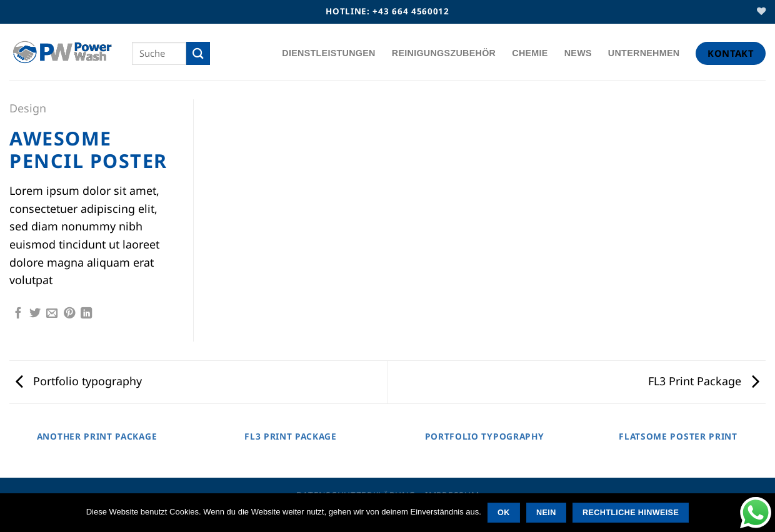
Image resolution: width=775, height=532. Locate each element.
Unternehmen (644, 53)
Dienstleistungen (328, 53)
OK (504, 513)
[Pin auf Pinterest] (69, 314)
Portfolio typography (79, 381)
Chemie (530, 53)
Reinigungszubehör (444, 53)
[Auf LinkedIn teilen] (86, 314)
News (578, 53)
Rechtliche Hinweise (631, 513)
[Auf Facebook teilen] (18, 314)
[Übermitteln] (198, 53)
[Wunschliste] (761, 12)
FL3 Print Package (704, 381)
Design (28, 108)
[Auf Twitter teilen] (35, 314)
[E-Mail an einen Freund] (52, 314)
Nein (546, 513)
